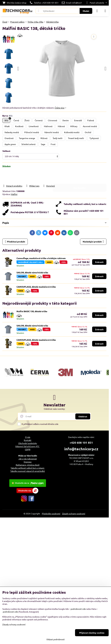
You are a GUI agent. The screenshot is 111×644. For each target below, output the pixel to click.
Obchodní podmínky (28, 443)
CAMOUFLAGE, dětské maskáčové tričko (36, 287)
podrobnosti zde (78, 609)
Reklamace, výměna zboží (28, 465)
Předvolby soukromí (51, 514)
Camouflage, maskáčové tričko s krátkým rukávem (41, 258)
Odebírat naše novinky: (54, 409)
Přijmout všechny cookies (92, 633)
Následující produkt (93, 242)
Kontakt (28, 440)
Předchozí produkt (15, 242)
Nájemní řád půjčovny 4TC (27, 446)
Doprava (28, 462)
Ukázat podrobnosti (56, 639)
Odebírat (83, 416)
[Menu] (105, 11)
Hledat (86, 11)
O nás (28, 437)
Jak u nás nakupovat (28, 459)
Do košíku (80, 176)
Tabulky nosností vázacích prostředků (28, 471)
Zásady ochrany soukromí (74, 514)
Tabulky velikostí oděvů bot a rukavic (28, 468)
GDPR (28, 449)
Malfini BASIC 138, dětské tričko (32, 311)
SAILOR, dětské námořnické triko (32, 272)
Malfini (14, 194)
